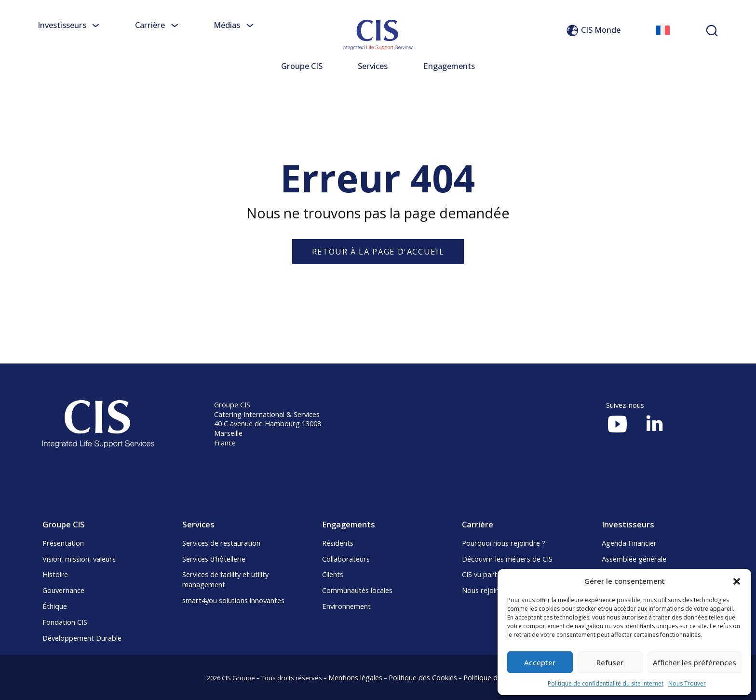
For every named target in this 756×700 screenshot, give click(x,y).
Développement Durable (82, 638)
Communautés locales (357, 590)
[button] (737, 581)
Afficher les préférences (695, 662)
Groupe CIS (302, 66)
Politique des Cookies (423, 677)
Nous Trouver (687, 683)
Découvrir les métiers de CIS (507, 559)
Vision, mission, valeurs (79, 559)
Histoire (55, 574)
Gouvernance (63, 590)
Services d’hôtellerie (214, 559)
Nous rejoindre (486, 590)
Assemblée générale (634, 559)
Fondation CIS (65, 622)
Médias (234, 25)
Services (373, 66)
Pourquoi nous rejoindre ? (504, 543)
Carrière (157, 25)
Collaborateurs (346, 559)
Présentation (63, 543)
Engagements (449, 66)
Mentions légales (355, 677)
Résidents (338, 543)
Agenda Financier (629, 543)
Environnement (346, 606)
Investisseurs (69, 25)
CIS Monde (593, 30)
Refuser (610, 662)
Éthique (55, 606)
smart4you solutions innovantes (233, 600)
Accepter (540, 662)
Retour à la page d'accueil (378, 252)
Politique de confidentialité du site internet (606, 683)
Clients (333, 574)
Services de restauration (221, 543)
